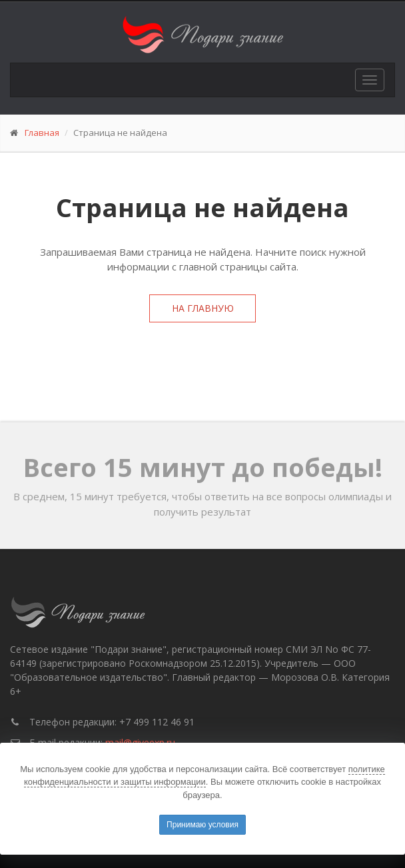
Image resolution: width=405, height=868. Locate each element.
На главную (203, 308)
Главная (42, 133)
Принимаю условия (202, 825)
